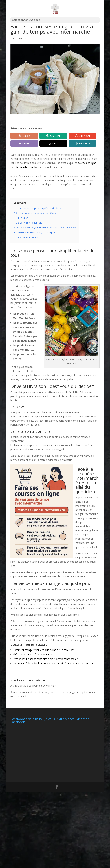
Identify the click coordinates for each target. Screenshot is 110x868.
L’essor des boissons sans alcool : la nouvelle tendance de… (46, 659)
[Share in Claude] (23, 136)
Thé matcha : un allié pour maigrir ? (32, 654)
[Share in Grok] (51, 143)
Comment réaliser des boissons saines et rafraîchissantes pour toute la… (54, 663)
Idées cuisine (20, 38)
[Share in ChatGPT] (51, 136)
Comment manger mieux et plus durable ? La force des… (45, 650)
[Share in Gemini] (23, 143)
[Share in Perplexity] (78, 143)
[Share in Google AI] (78, 136)
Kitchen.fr (35, 692)
